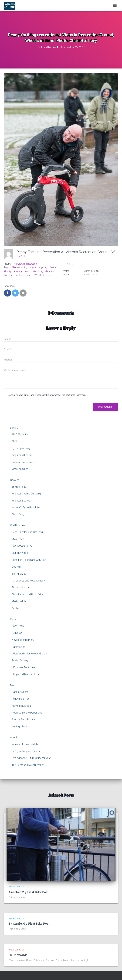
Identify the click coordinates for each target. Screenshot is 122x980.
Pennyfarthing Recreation (25, 264)
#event (53, 267)
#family (8, 271)
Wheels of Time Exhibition (26, 744)
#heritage (18, 271)
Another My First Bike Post (29, 892)
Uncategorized (16, 887)
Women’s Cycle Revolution (26, 507)
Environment (19, 487)
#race (28, 271)
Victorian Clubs (20, 469)
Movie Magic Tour (22, 706)
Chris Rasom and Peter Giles (28, 594)
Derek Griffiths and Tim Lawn (28, 532)
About (14, 737)
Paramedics (19, 647)
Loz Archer (22, 256)
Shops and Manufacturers (26, 674)
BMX (14, 441)
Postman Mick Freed (25, 667)
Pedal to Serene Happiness (27, 713)
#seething (38, 271)
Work (13, 619)
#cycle (33, 267)
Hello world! (18, 955)
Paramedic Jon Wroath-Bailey (30, 654)
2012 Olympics (20, 434)
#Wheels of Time (42, 275)
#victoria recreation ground (17, 275)
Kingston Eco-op (21, 501)
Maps (13, 685)
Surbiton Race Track (23, 462)
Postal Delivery (20, 660)
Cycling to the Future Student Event (31, 758)
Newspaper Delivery (23, 640)
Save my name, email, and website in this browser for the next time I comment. (47, 395)
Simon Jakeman (21, 587)
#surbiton (50, 271)
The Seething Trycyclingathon (28, 765)
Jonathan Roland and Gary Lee (29, 560)
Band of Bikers (20, 692)
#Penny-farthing (19, 267)
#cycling (43, 267)
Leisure (14, 428)
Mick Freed (18, 539)
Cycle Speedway (21, 448)
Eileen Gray (18, 515)
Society (14, 480)
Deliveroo (17, 633)
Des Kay (16, 567)
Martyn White (19, 601)
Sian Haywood (20, 553)
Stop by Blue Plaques (24, 720)
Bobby (15, 608)
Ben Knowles (19, 574)
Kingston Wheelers (22, 455)
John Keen (18, 626)
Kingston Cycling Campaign (27, 494)
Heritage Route (20, 727)
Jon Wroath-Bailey (22, 546)
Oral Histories (18, 525)
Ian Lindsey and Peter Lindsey (28, 581)
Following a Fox (21, 699)
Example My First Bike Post (29, 923)
